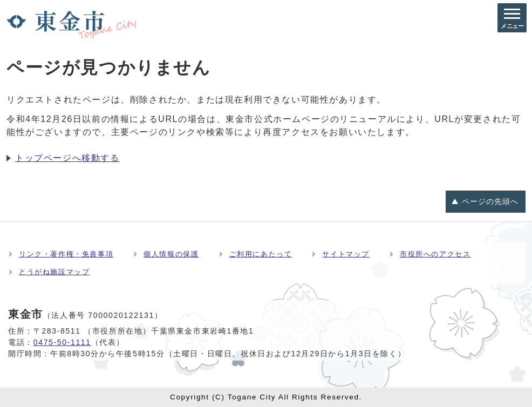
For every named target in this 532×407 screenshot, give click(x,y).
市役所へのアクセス (435, 254)
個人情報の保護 (171, 254)
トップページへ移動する (67, 158)
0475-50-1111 (62, 342)
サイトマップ (346, 254)
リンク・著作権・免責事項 (66, 254)
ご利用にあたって (261, 254)
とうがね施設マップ (54, 272)
